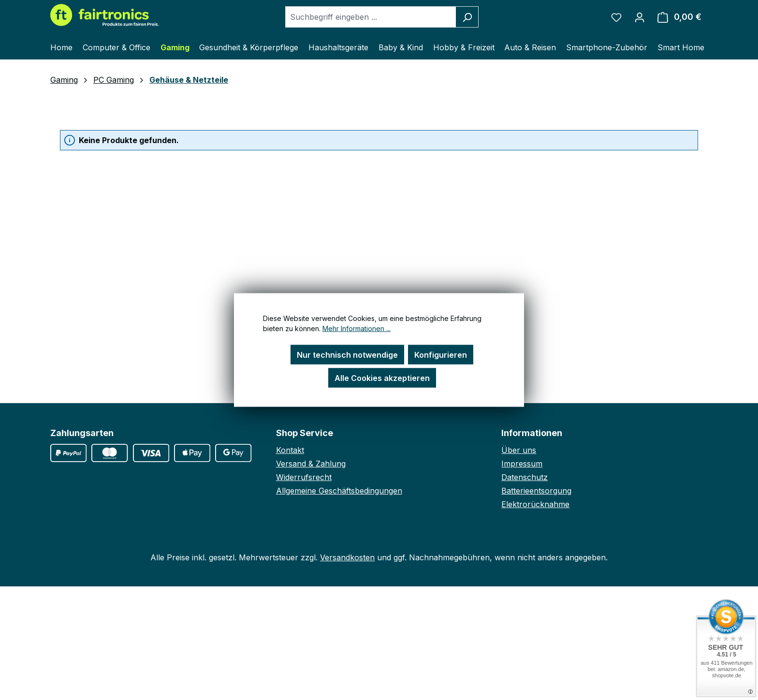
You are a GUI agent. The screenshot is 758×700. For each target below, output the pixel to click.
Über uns (519, 450)
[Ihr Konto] (640, 17)
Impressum (522, 464)
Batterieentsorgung (536, 491)
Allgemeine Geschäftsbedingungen (339, 491)
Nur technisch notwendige (347, 355)
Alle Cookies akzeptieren (382, 378)
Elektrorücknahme (535, 504)
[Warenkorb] (679, 17)
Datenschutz (525, 477)
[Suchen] (467, 17)
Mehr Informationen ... (357, 328)
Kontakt (290, 450)
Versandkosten (347, 557)
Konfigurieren (441, 355)
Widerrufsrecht (304, 477)
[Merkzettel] (616, 17)
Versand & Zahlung (311, 464)
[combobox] (371, 17)
